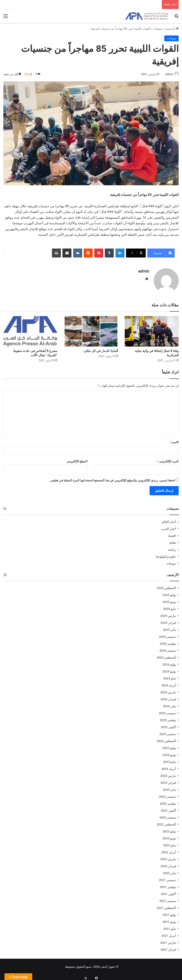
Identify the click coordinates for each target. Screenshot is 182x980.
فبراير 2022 (168, 864)
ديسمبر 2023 (167, 711)
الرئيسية (172, 29)
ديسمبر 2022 (167, 794)
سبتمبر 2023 (168, 732)
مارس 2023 (168, 774)
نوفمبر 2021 (168, 885)
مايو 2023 (170, 760)
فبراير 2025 (168, 621)
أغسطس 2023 (166, 739)
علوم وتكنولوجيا (166, 554)
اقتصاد (172, 534)
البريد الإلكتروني (168, 459)
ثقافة (173, 541)
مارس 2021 (168, 941)
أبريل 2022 (169, 850)
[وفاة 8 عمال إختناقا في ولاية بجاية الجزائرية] (152, 329)
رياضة (172, 548)
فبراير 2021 (168, 947)
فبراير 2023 (168, 781)
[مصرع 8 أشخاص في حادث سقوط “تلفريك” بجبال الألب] (30, 329)
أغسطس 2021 (166, 906)
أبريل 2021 (169, 934)
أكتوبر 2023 (168, 725)
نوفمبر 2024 (168, 642)
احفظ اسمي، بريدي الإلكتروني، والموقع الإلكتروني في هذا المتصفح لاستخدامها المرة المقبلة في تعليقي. (112, 478)
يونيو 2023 (169, 753)
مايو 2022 (170, 843)
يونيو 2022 (169, 836)
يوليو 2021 (169, 913)
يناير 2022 (169, 871)
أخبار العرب (168, 527)
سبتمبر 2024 (168, 648)
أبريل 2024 (169, 683)
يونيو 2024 (169, 669)
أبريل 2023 (169, 767)
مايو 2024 (170, 676)
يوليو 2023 (169, 746)
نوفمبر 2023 (168, 718)
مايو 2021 (170, 927)
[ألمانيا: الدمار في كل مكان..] (91, 329)
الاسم (174, 440)
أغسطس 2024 (166, 655)
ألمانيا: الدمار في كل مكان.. (100, 349)
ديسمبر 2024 (167, 635)
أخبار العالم (169, 520)
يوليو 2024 (169, 662)
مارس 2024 (168, 690)
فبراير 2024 (168, 697)
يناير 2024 (169, 704)
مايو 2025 (170, 607)
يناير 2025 (169, 628)
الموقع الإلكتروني (77, 459)
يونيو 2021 (169, 920)
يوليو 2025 (169, 593)
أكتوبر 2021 (168, 892)
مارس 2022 (168, 857)
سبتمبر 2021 (168, 899)
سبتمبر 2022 (168, 815)
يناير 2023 (169, 788)
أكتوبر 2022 (168, 808)
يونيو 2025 (169, 600)
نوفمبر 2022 (168, 801)
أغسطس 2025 (166, 586)
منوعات (158, 29)
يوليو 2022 (169, 829)
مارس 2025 (168, 614)
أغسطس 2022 (166, 822)
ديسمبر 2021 (167, 878)
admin (167, 74)
